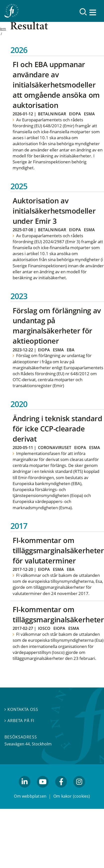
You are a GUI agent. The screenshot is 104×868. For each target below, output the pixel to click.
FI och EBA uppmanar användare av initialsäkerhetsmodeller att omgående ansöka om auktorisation (56, 85)
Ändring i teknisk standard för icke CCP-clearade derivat (57, 429)
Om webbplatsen (30, 796)
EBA (71, 350)
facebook (61, 790)
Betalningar (52, 114)
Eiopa (75, 114)
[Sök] (83, 12)
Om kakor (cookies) (72, 796)
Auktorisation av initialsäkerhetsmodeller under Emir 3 (54, 211)
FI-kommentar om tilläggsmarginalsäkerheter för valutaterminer (58, 550)
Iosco (44, 628)
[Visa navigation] (93, 12)
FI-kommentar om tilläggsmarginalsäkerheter (58, 614)
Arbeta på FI (19, 721)
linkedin (25, 790)
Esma (89, 114)
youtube (43, 790)
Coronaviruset (55, 448)
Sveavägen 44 (17, 744)
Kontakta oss (21, 710)
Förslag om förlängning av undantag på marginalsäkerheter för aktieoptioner (57, 326)
